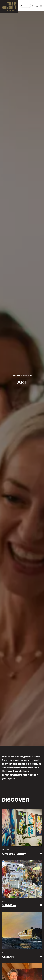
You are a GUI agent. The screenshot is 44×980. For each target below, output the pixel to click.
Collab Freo (9, 905)
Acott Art (8, 957)
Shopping (27, 375)
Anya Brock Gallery (14, 854)
